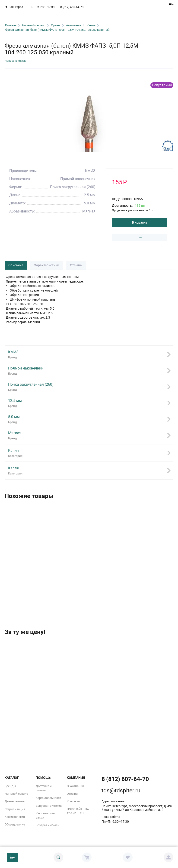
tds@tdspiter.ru (121, 789)
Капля (91, 22)
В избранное (140, 236)
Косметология (15, 815)
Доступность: (122, 203)
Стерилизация (15, 808)
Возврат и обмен (48, 824)
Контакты (74, 800)
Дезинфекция (15, 800)
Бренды (10, 785)
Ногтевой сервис (34, 22)
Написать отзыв (17, 58)
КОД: (116, 197)
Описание (16, 264)
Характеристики (47, 264)
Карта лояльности (48, 796)
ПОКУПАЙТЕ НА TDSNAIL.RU (78, 810)
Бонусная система (49, 804)
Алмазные (74, 22)
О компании (75, 785)
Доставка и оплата (44, 787)
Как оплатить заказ (45, 814)
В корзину (140, 220)
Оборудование (15, 823)
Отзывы (76, 264)
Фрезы (56, 22)
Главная (11, 22)
